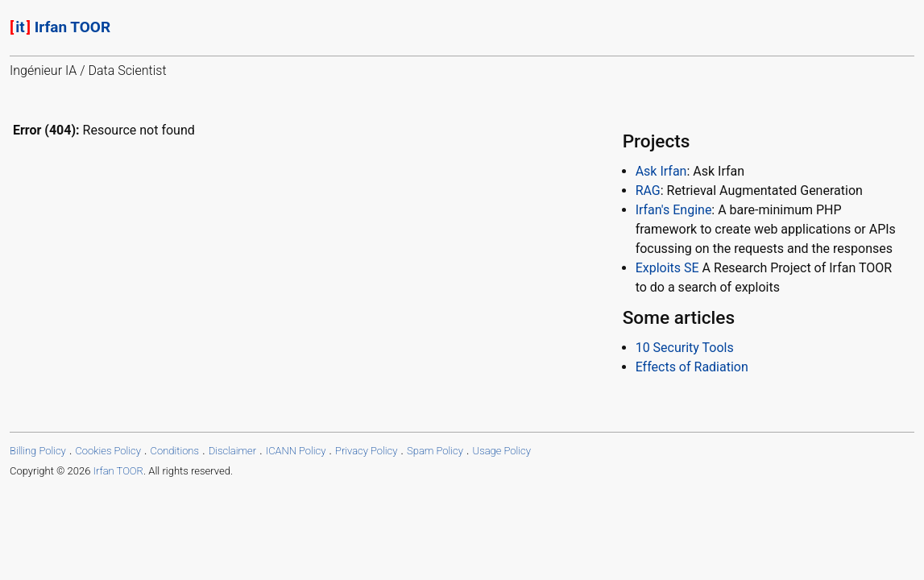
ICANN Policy (296, 451)
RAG (648, 191)
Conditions (175, 451)
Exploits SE (667, 268)
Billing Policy (38, 451)
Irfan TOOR (60, 27)
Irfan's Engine (674, 210)
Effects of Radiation (692, 367)
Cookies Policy (108, 451)
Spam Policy (435, 451)
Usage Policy (502, 451)
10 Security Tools (685, 348)
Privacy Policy (366, 451)
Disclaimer (232, 451)
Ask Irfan (661, 171)
